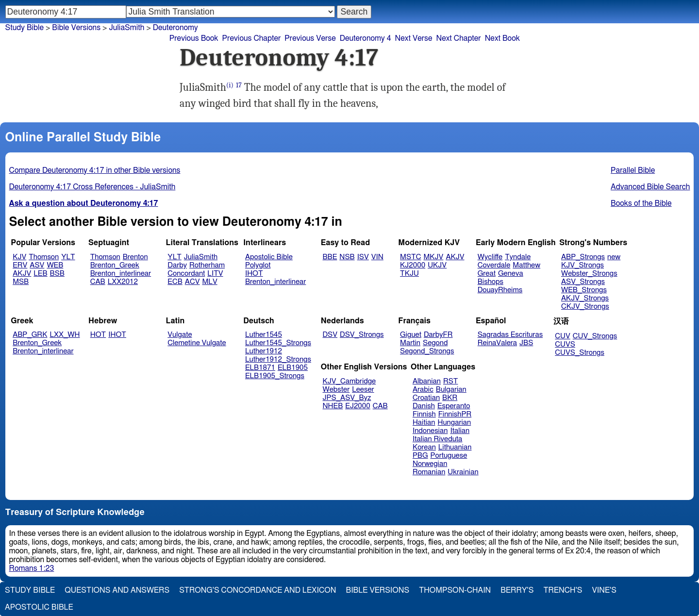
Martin (410, 343)
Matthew (526, 265)
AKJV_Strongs (585, 298)
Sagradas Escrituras (510, 335)
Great (487, 274)
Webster (336, 390)
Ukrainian (463, 472)
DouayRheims (500, 290)
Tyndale (518, 257)
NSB (347, 257)
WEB (55, 265)
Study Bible (25, 28)
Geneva (511, 274)
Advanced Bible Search (650, 187)
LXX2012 (123, 282)
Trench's (563, 590)
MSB (21, 282)
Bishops (491, 282)
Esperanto (454, 406)
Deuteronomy (175, 28)
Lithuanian (455, 447)
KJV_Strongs (582, 265)
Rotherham (207, 265)
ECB (175, 282)
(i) (230, 85)
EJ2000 (358, 406)
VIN (377, 257)
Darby (177, 265)
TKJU (409, 274)
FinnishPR (455, 414)
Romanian (429, 472)
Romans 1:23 (32, 568)
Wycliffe (490, 257)
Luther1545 (264, 335)
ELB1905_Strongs (275, 376)
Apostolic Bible (39, 607)
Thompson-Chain (455, 590)
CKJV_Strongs (585, 307)
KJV (19, 257)
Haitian (424, 423)
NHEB (333, 406)
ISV (363, 257)
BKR (450, 398)
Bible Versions (76, 28)
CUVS (565, 344)
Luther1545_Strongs (278, 343)
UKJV (437, 265)
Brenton (135, 257)
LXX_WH (65, 335)
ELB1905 (293, 368)
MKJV (433, 257)
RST (451, 381)
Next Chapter (458, 38)
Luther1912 (264, 351)
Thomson (44, 257)
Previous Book (194, 38)
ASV (37, 265)
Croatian (426, 398)
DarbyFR (438, 335)
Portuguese (449, 456)
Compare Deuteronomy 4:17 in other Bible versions (95, 170)
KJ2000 (413, 265)
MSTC (410, 257)
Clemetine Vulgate (197, 343)
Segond (435, 343)
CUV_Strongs (595, 336)
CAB (98, 282)
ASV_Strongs (583, 282)
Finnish (424, 414)
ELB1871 (260, 368)
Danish (424, 406)
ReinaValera (497, 343)
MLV (209, 282)
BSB (57, 274)
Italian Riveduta (437, 439)
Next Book (502, 38)
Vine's (604, 590)
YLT (68, 257)
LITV (215, 274)
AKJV (22, 274)
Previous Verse (310, 38)
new (614, 257)
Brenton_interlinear (121, 274)
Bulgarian (451, 390)
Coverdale (494, 265)
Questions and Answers (117, 590)
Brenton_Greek (115, 265)
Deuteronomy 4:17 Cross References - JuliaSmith (92, 187)
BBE (330, 257)
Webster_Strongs (589, 274)
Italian (460, 431)
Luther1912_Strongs (278, 359)
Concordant (186, 274)
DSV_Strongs (362, 335)
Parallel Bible (633, 170)
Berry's (517, 590)
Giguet (411, 335)
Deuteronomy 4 (366, 38)
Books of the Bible (641, 203)
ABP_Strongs (583, 257)
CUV (563, 336)
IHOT (254, 274)
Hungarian (455, 423)
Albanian (427, 381)
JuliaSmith (201, 257)
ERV (20, 265)
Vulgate (180, 335)
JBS (526, 343)
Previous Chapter (252, 38)
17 (239, 85)
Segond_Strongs (427, 351)
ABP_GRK (30, 335)
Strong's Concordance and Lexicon (258, 590)
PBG (420, 456)
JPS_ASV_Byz (347, 398)
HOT (98, 335)
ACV (192, 282)
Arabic (423, 390)
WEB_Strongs (584, 290)
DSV (330, 335)
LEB (40, 274)
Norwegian (430, 464)
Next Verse (414, 38)
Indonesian (430, 431)
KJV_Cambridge (349, 381)
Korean (424, 447)
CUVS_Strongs (580, 353)
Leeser (363, 390)
